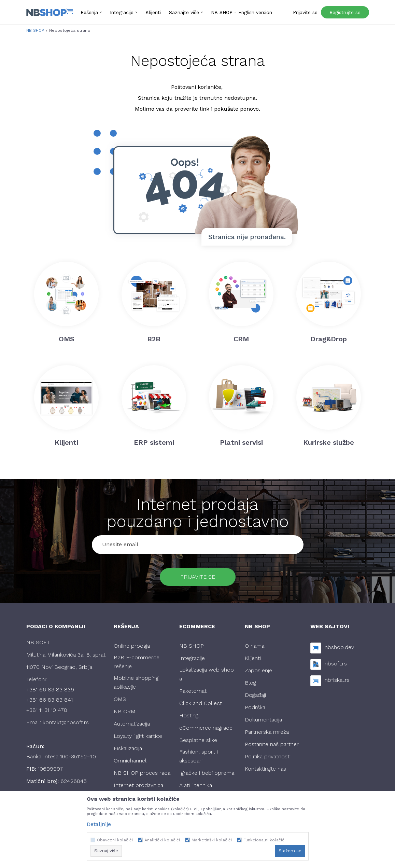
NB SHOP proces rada (142, 773)
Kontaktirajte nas (265, 769)
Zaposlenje (258, 670)
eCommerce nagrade (206, 728)
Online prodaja (132, 646)
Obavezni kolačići (115, 840)
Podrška (255, 707)
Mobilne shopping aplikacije (136, 682)
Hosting (189, 715)
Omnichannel (130, 761)
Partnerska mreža (267, 732)
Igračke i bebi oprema (207, 773)
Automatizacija (132, 724)
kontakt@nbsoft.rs (66, 722)
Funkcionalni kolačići (264, 840)
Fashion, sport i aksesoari (199, 756)
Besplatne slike (198, 740)
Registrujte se (345, 12)
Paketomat (193, 691)
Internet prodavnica (138, 785)
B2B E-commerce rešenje (137, 662)
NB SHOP (35, 30)
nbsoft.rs (336, 664)
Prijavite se (198, 577)
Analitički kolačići (162, 840)
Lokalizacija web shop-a (208, 674)
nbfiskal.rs (337, 680)
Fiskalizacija (128, 748)
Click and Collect (201, 703)
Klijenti (253, 658)
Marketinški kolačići (212, 840)
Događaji (255, 695)
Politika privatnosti (268, 756)
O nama (255, 646)
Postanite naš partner (272, 744)
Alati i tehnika (196, 785)
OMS (120, 699)
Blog (250, 683)
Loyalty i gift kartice (138, 736)
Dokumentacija (263, 720)
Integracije (192, 658)
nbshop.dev (339, 647)
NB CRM (125, 711)
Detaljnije (99, 824)
